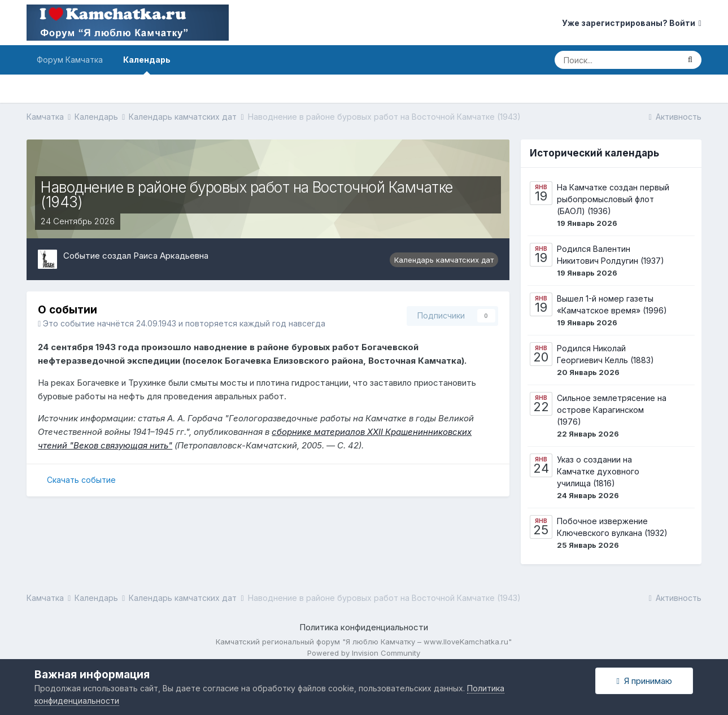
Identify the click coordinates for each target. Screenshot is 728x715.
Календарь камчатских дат (444, 260)
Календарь (147, 65)
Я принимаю (644, 681)
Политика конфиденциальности (364, 627)
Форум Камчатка (70, 60)
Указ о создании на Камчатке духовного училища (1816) (598, 471)
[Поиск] (617, 60)
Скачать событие (81, 480)
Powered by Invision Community (364, 653)
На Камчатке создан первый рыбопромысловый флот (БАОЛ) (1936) (613, 199)
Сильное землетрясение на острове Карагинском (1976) (612, 410)
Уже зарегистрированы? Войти (632, 23)
